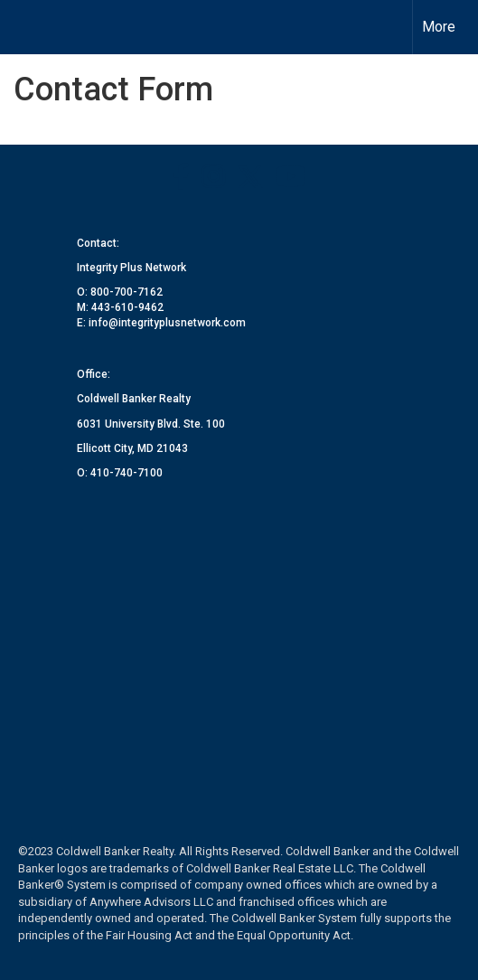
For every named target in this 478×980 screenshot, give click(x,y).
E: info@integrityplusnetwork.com (161, 323)
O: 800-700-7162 (120, 292)
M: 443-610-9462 (120, 307)
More (439, 27)
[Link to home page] (30, 27)
